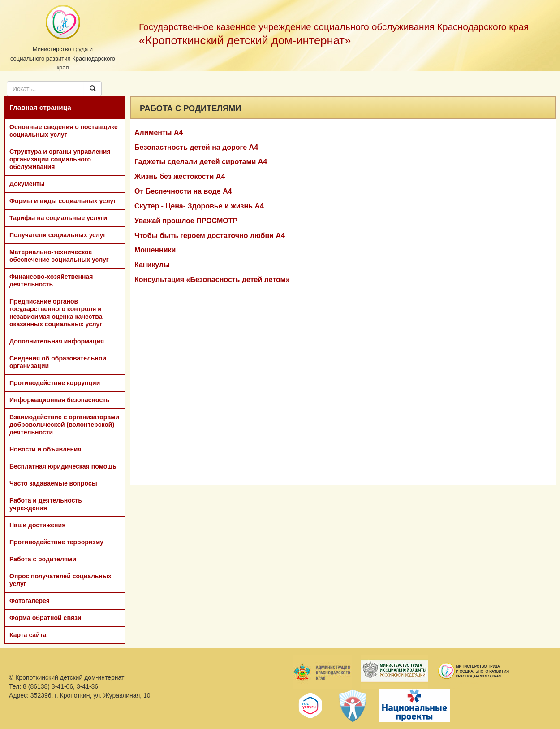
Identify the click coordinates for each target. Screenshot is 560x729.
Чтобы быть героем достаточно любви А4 (210, 236)
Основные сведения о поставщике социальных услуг (64, 131)
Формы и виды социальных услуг (63, 201)
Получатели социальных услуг (58, 235)
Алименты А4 (159, 132)
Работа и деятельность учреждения (46, 504)
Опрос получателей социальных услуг (60, 580)
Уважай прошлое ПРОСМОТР (186, 221)
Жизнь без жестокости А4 (180, 176)
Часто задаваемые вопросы (53, 483)
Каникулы (152, 265)
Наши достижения (37, 525)
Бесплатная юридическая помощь (63, 466)
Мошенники (155, 250)
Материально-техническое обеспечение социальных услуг (59, 256)
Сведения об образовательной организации (58, 362)
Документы (27, 184)
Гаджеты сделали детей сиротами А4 (201, 162)
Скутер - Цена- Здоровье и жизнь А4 (199, 206)
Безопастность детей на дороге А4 (196, 147)
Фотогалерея (30, 601)
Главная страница (40, 107)
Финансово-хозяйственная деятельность (51, 280)
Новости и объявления (45, 449)
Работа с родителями (43, 559)
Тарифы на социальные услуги (58, 218)
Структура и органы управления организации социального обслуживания (60, 159)
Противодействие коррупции (55, 383)
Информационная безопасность (60, 400)
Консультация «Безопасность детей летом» (212, 280)
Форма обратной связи (45, 618)
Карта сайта (28, 635)
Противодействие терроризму (56, 542)
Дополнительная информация (57, 341)
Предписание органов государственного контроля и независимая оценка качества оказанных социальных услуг (56, 313)
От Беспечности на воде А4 (183, 191)
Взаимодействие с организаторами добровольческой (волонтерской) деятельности (64, 425)
